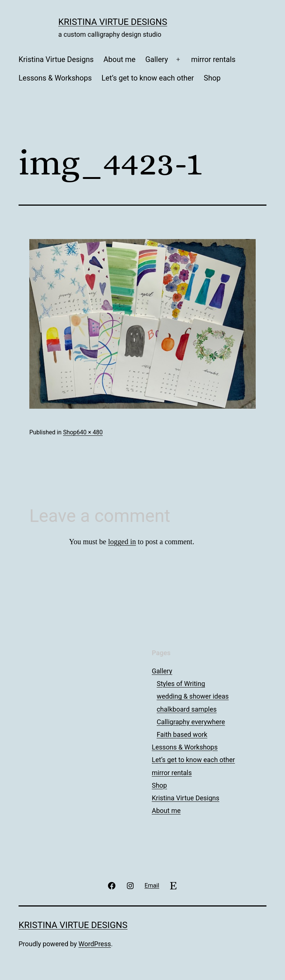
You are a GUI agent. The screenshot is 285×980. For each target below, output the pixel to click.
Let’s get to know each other (148, 78)
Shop (212, 78)
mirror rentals (213, 59)
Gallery (156, 59)
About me (119, 59)
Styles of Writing (181, 684)
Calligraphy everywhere (191, 722)
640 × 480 (89, 432)
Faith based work (182, 734)
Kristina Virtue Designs (113, 22)
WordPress (95, 944)
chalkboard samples (187, 709)
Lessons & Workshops (55, 78)
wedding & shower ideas (193, 696)
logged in (122, 542)
